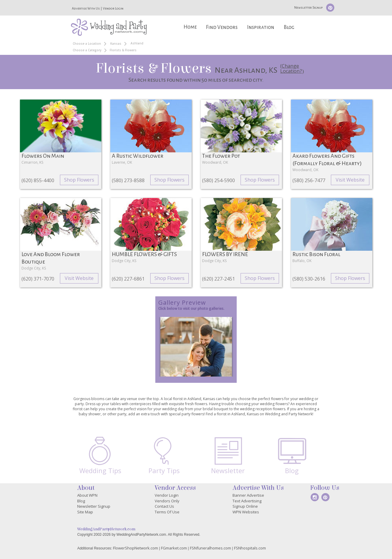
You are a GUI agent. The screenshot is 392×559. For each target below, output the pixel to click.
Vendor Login (113, 8)
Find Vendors (222, 27)
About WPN (87, 495)
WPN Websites (246, 512)
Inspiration (261, 27)
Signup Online (245, 506)
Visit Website (350, 180)
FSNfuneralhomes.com (210, 548)
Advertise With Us (86, 8)
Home (190, 27)
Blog (289, 27)
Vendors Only (167, 501)
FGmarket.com (174, 548)
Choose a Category (87, 50)
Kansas (116, 44)
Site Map (85, 512)
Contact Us (164, 506)
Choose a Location (87, 44)
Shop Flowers (79, 180)
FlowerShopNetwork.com (135, 548)
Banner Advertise (248, 495)
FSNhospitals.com (250, 548)
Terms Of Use (167, 512)
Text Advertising (247, 501)
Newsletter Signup (308, 7)
